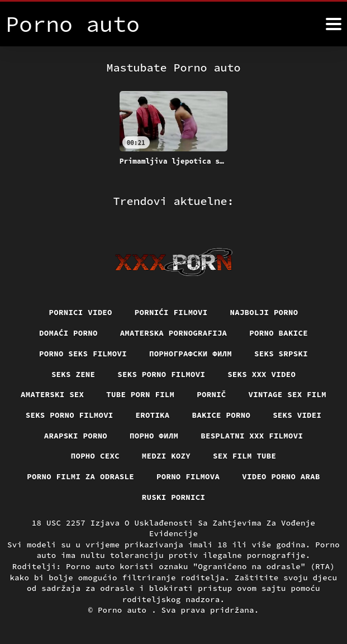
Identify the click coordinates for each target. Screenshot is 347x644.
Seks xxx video (262, 374)
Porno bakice (279, 333)
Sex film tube (245, 456)
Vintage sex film (288, 394)
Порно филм (154, 436)
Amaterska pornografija (173, 333)
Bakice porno (222, 415)
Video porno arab (282, 476)
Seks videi (298, 415)
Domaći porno (68, 333)
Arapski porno (75, 436)
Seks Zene (73, 374)
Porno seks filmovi (83, 354)
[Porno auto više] (334, 24)
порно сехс (95, 456)
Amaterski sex (52, 394)
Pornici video (80, 312)
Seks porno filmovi (161, 374)
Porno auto (125, 610)
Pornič (211, 394)
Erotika (152, 415)
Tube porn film (141, 394)
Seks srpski (282, 354)
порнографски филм (191, 354)
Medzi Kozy (167, 456)
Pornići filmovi (171, 312)
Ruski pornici (174, 497)
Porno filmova (188, 476)
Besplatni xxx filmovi (252, 436)
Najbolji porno (265, 312)
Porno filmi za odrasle (80, 476)
